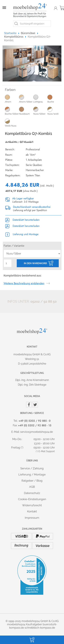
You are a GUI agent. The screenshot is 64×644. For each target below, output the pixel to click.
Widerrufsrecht (32, 505)
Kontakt (32, 511)
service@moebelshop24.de (37, 432)
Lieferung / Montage (32, 474)
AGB (32, 487)
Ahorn (12, 99)
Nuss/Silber (40, 111)
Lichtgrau (40, 99)
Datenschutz (32, 493)
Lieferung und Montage (22, 234)
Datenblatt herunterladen (22, 220)
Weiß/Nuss (12, 123)
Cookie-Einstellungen (32, 499)
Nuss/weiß (54, 111)
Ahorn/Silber (26, 99)
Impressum (32, 518)
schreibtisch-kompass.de (40, 628)
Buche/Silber (12, 111)
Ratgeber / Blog (32, 481)
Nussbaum (26, 111)
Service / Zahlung (32, 468)
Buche (54, 99)
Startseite (12, 33)
